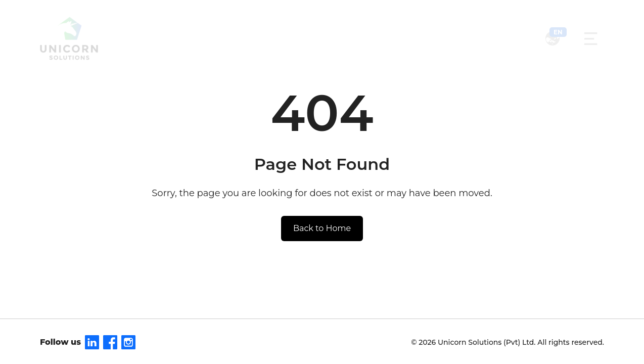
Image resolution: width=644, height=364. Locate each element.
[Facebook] (110, 342)
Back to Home (322, 228)
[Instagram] (128, 342)
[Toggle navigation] (590, 39)
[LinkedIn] (92, 342)
